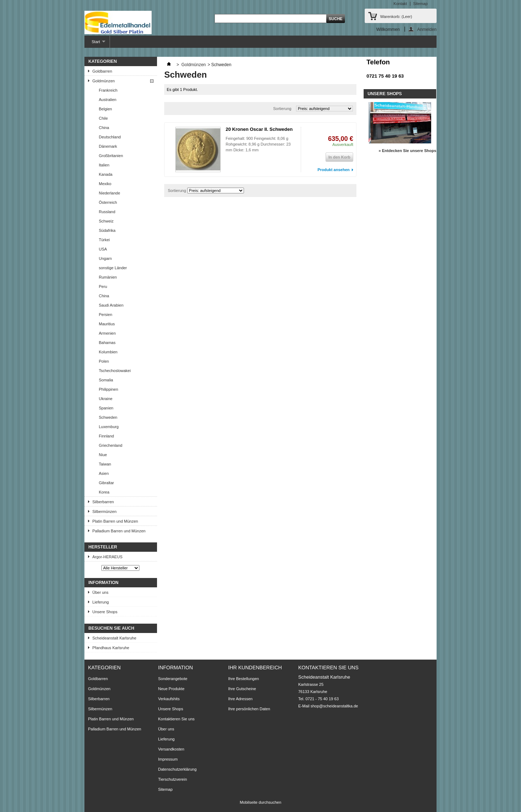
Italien (104, 165)
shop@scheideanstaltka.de (334, 706)
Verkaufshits (169, 699)
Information (103, 583)
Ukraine (106, 399)
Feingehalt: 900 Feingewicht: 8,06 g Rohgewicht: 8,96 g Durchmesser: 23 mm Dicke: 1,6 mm (258, 144)
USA (103, 249)
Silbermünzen (104, 511)
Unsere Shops (105, 612)
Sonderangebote (173, 679)
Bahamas (107, 343)
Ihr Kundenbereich (255, 668)
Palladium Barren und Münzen (119, 531)
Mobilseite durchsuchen (260, 802)
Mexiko (105, 184)
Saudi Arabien (111, 305)
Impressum (168, 759)
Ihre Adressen (240, 699)
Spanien (106, 408)
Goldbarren (102, 71)
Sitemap (420, 4)
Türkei (104, 240)
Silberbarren (103, 502)
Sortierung (282, 109)
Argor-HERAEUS (107, 557)
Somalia (106, 380)
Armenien (107, 333)
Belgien (105, 109)
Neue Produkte (171, 689)
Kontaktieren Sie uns (176, 719)
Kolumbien (108, 352)
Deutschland (110, 137)
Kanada (106, 174)
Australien (108, 100)
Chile (103, 118)
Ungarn (105, 258)
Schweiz (106, 221)
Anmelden (427, 29)
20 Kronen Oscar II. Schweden (259, 129)
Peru (103, 286)
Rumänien (108, 277)
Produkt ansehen (334, 170)
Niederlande (109, 193)
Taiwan (105, 464)
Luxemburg (109, 427)
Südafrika (107, 230)
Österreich (108, 202)
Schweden (108, 417)
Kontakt (400, 4)
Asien (104, 473)
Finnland (106, 436)
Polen (104, 361)
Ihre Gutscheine (242, 689)
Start (95, 44)
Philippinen (109, 389)
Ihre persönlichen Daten (249, 709)
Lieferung (101, 602)
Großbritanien (111, 156)
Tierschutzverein (172, 779)
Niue (103, 455)
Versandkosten (171, 749)
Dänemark (108, 146)
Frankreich (108, 90)
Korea (104, 492)
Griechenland (110, 445)
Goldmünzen (103, 81)
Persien (105, 315)
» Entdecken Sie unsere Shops (407, 151)
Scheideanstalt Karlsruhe (114, 638)
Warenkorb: (396, 17)
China (104, 128)
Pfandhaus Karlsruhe (111, 648)
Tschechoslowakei (115, 371)
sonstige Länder (113, 268)
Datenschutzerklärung (177, 769)
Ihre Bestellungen (244, 679)
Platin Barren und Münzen (115, 521)
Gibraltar (106, 483)
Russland (107, 212)
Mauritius (107, 324)
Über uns (100, 592)
